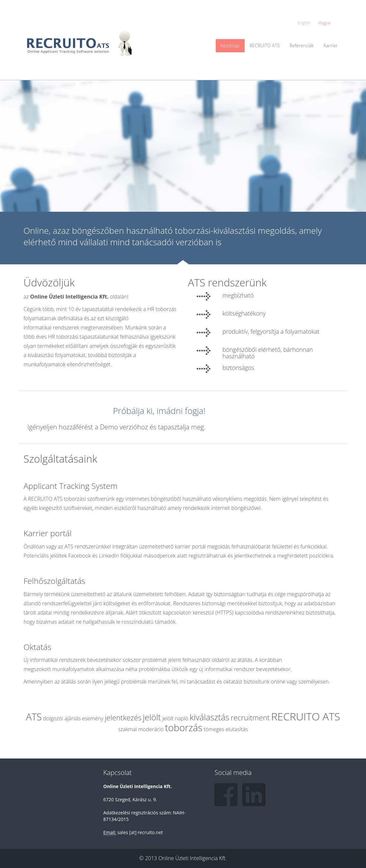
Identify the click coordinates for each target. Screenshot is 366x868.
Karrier (331, 46)
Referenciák (301, 46)
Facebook (226, 795)
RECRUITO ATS (265, 46)
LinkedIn (254, 795)
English (304, 23)
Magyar (325, 23)
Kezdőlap (230, 46)
